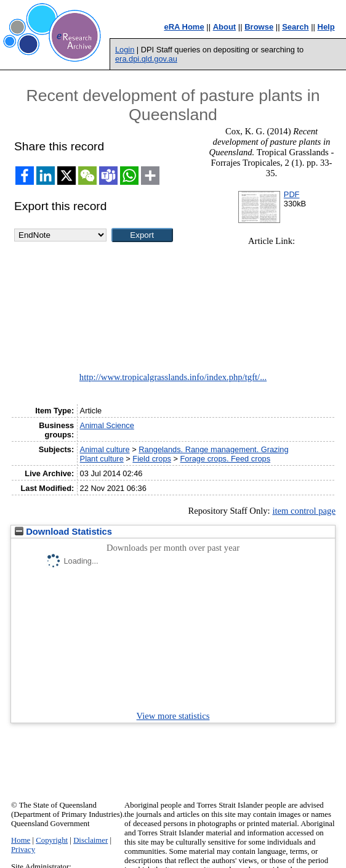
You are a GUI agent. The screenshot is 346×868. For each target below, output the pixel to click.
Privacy (23, 850)
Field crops (152, 459)
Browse (259, 27)
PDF (292, 194)
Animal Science (107, 425)
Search (295, 27)
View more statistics (173, 716)
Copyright (52, 840)
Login (125, 50)
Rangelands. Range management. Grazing (213, 449)
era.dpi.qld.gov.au (146, 59)
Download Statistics (63, 532)
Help (326, 27)
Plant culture (102, 459)
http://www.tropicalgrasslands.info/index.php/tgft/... (173, 377)
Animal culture (105, 449)
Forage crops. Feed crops (226, 459)
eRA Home (184, 27)
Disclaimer (91, 840)
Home (21, 840)
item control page (304, 511)
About (225, 27)
